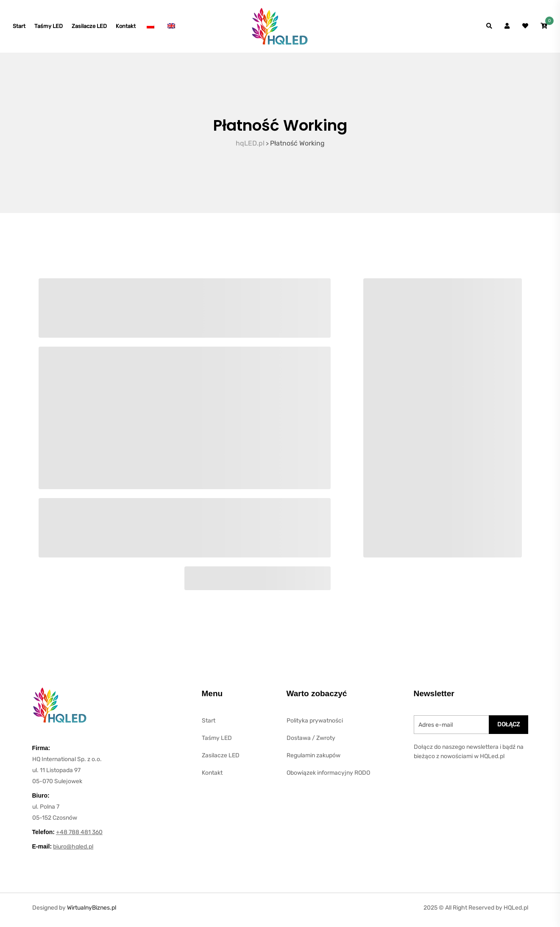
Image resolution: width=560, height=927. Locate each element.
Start (19, 28)
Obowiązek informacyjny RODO (328, 777)
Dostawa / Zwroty (311, 742)
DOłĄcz (508, 729)
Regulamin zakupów (313, 760)
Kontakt (126, 28)
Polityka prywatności (315, 725)
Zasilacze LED (89, 28)
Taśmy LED (49, 28)
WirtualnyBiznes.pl (92, 912)
